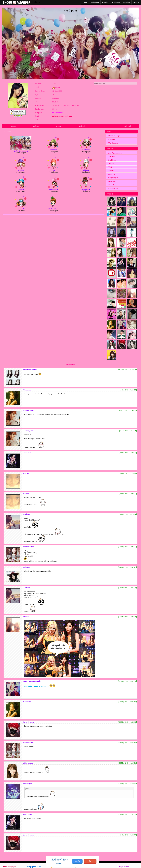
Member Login (114, 136)
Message (59, 126)
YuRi (110, 167)
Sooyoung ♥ (113, 178)
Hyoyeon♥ (112, 181)
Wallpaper (36, 126)
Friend (82, 126)
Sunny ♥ (112, 174)
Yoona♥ (111, 185)
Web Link (127, 126)
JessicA (111, 163)
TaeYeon (112, 156)
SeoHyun (112, 160)
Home (14, 126)
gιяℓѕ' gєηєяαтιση (115, 153)
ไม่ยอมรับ (90, 862)
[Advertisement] (115, 102)
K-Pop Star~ (113, 188)
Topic (105, 126)
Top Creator (113, 143)
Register (112, 139)
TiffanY (112, 171)
